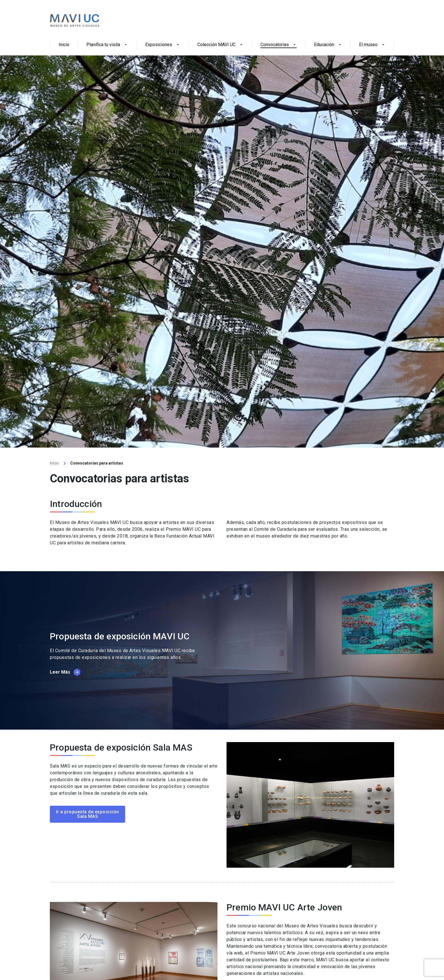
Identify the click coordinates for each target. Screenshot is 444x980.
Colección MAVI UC (220, 45)
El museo (372, 45)
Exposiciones (163, 45)
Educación (328, 45)
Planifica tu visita (107, 45)
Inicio (64, 45)
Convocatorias (279, 45)
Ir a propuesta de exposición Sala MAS (88, 814)
